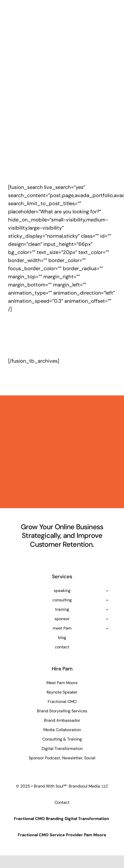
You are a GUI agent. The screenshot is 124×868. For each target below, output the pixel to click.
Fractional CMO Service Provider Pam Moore (62, 835)
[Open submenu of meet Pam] (107, 628)
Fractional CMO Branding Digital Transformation (61, 819)
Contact (62, 802)
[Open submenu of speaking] (107, 591)
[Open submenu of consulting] (107, 600)
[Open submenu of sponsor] (107, 619)
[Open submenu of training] (107, 609)
